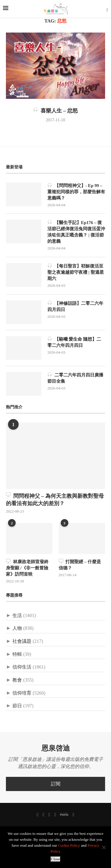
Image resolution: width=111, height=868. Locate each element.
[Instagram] (49, 815)
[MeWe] (64, 815)
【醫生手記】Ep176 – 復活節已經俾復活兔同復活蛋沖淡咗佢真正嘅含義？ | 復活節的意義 (76, 232)
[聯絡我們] (73, 815)
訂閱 (56, 784)
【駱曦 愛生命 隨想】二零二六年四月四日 (74, 342)
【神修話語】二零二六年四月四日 (75, 306)
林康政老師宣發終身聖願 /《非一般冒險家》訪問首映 (27, 568)
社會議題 (22, 641)
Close (55, 859)
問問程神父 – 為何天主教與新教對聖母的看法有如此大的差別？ (55, 499)
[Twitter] (44, 815)
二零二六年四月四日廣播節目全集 (75, 378)
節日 (17, 706)
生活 (17, 615)
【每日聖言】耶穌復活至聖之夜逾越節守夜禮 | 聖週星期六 (76, 272)
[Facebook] (38, 815)
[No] (104, 847)
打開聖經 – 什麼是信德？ (80, 565)
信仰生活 (22, 667)
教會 (17, 680)
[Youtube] (55, 815)
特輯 (17, 654)
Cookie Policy (69, 845)
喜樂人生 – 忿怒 (55, 111)
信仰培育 (22, 693)
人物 (17, 628)
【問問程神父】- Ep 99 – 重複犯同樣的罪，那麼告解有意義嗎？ (76, 191)
